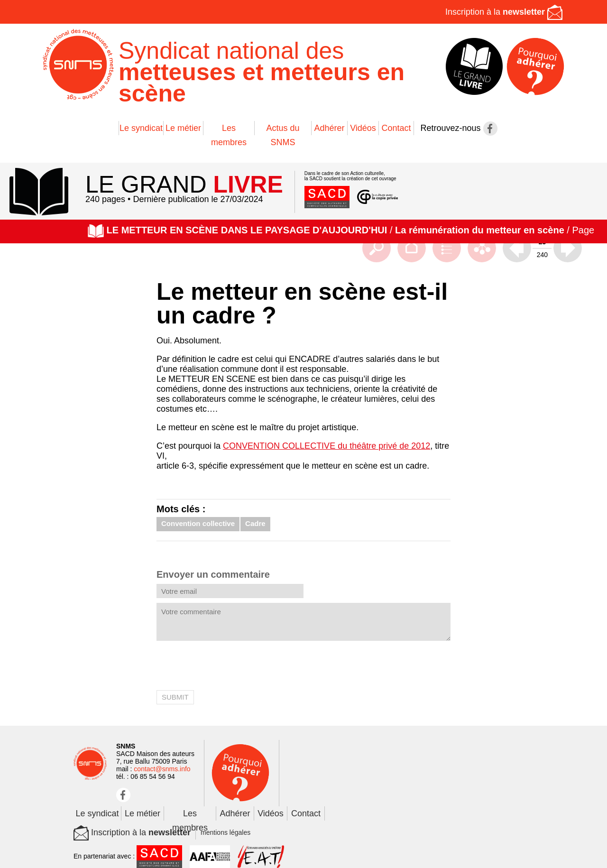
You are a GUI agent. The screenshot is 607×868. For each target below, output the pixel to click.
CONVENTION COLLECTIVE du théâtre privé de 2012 (326, 446)
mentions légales (225, 832)
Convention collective (198, 523)
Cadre (255, 523)
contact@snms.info (162, 769)
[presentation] (229, 667)
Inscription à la (504, 12)
